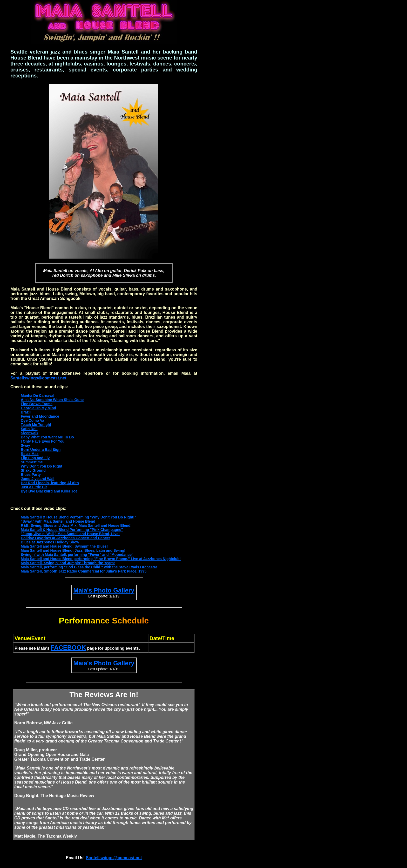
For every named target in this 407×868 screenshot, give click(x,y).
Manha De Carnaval (38, 396)
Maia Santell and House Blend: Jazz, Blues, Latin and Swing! (73, 550)
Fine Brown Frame (37, 404)
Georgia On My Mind (38, 408)
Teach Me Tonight (36, 425)
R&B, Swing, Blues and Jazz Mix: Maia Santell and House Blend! (76, 525)
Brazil (26, 412)
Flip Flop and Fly (35, 458)
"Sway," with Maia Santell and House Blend (58, 521)
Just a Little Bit (34, 487)
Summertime (32, 462)
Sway (25, 445)
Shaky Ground (33, 470)
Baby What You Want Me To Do (47, 437)
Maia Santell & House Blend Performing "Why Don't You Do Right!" (79, 517)
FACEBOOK (68, 647)
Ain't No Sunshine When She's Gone (52, 400)
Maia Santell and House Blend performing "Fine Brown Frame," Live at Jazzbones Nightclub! (101, 559)
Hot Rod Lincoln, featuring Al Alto (50, 483)
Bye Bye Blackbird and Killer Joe (49, 491)
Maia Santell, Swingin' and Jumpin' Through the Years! (68, 563)
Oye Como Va (32, 420)
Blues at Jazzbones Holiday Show (50, 542)
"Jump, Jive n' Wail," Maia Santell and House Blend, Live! (70, 534)
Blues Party (31, 475)
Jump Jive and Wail (38, 479)
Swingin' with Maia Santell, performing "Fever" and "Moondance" (77, 555)
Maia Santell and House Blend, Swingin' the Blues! (64, 546)
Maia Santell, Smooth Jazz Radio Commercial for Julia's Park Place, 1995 (84, 571)
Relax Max (30, 454)
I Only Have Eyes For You (43, 441)
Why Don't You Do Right (42, 466)
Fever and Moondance (40, 416)
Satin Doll (29, 429)
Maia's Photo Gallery (104, 590)
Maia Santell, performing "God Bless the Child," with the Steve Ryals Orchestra (89, 567)
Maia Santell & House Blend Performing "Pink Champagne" (72, 530)
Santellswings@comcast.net (38, 378)
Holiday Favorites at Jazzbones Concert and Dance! (65, 538)
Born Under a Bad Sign (41, 450)
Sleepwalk (30, 433)
